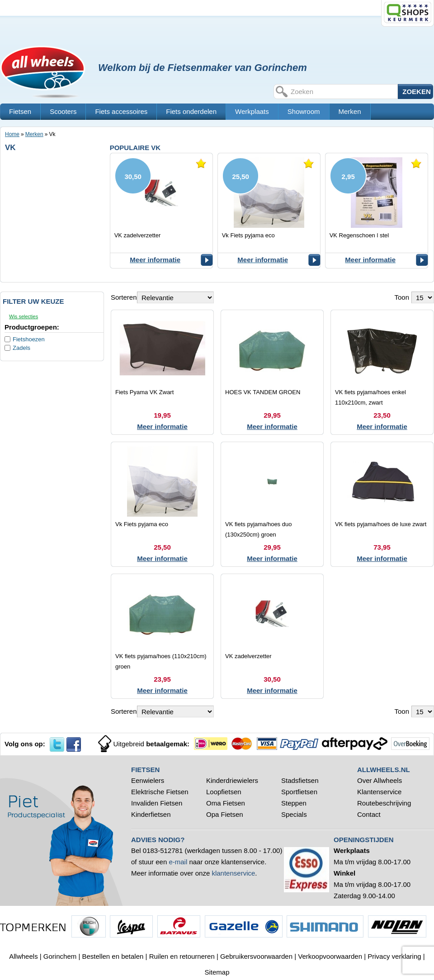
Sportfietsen (299, 792)
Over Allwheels (380, 780)
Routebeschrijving (384, 803)
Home (12, 134)
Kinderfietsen (151, 814)
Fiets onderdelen (191, 111)
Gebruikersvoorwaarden (256, 956)
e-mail (178, 862)
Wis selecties (24, 316)
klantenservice (233, 873)
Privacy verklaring (394, 956)
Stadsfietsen (300, 780)
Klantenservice (379, 792)
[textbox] (343, 92)
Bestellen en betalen (113, 956)
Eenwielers (148, 780)
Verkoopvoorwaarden (330, 956)
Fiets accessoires (121, 111)
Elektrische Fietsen (160, 792)
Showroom (304, 111)
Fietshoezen (29, 339)
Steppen (294, 803)
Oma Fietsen (226, 803)
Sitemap (217, 972)
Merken (350, 111)
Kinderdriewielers (232, 780)
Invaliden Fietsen (157, 803)
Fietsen (20, 111)
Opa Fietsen (225, 814)
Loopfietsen (224, 792)
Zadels (21, 348)
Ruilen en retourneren (182, 956)
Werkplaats (252, 111)
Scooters (63, 111)
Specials (295, 814)
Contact (369, 814)
